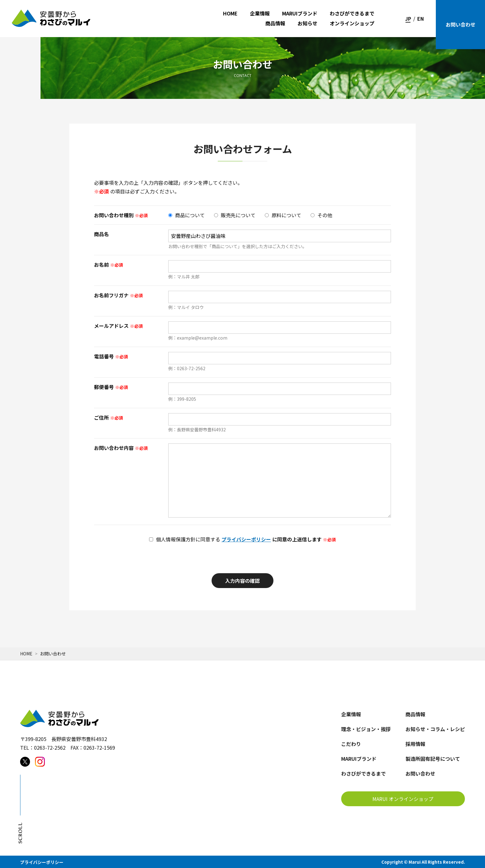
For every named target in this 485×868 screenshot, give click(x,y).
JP (408, 19)
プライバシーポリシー (246, 539)
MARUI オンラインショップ (403, 799)
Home (26, 654)
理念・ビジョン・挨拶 (366, 729)
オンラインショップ (352, 23)
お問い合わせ (461, 24)
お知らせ (307, 23)
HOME (230, 13)
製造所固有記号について (433, 759)
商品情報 (275, 23)
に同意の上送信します (242, 540)
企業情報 (260, 13)
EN (421, 19)
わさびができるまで (352, 13)
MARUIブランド (300, 13)
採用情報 (415, 744)
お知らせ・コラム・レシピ (435, 729)
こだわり (351, 744)
